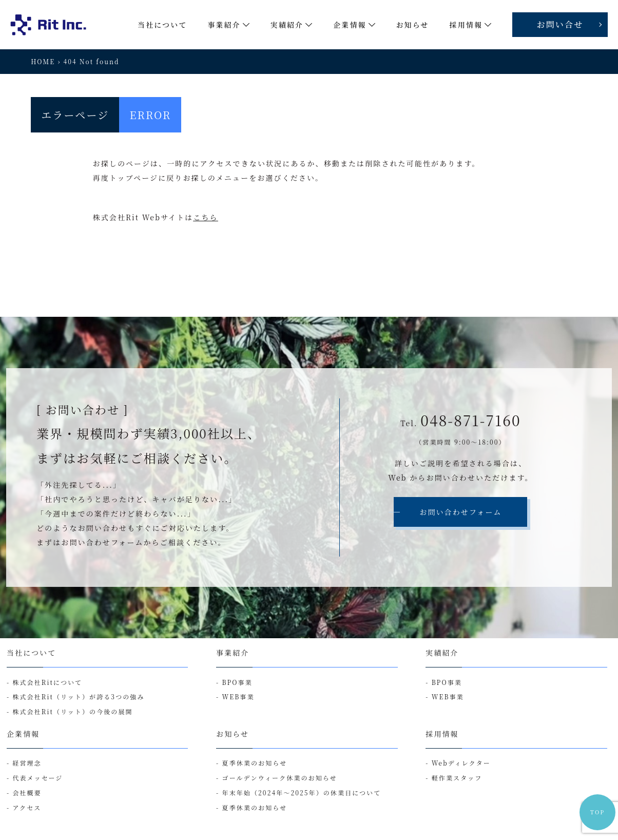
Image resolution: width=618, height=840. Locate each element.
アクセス (27, 807)
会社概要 (27, 793)
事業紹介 (233, 653)
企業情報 (23, 734)
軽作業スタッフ (457, 778)
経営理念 (27, 763)
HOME (43, 61)
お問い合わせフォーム (460, 512)
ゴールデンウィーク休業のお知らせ (280, 778)
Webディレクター (461, 763)
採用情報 (442, 734)
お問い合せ (560, 24)
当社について (31, 653)
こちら (205, 217)
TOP (597, 812)
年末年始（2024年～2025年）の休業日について (302, 793)
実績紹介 (442, 653)
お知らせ (233, 734)
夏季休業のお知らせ (255, 763)
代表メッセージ (37, 778)
